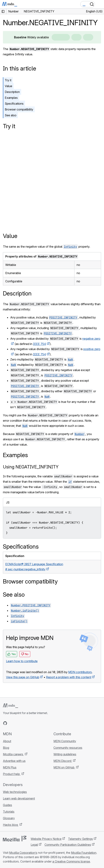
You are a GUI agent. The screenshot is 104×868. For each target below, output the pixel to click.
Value (8, 86)
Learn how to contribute (22, 661)
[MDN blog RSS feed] (31, 723)
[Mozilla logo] (15, 839)
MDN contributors (80, 672)
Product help (12, 774)
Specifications (14, 104)
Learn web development (19, 798)
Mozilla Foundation (84, 853)
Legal (34, 845)
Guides (7, 805)
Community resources (68, 748)
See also (11, 115)
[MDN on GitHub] (5, 723)
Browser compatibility (19, 109)
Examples (11, 98)
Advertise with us (14, 761)
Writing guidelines (65, 754)
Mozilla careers (13, 754)
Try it (8, 80)
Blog (6, 748)
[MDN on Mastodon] (25, 723)
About (7, 741)
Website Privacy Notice (46, 839)
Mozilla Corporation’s (23, 853)
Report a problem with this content (69, 677)
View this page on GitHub (23, 677)
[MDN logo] (10, 706)
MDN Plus (10, 767)
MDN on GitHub (64, 767)
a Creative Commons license (71, 861)
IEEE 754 (40, 344)
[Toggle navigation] (100, 4)
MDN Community (65, 741)
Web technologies (15, 792)
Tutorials (9, 812)
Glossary (9, 818)
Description (12, 92)
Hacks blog (11, 825)
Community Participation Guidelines (68, 845)
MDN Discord (63, 761)
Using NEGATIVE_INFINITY (31, 467)
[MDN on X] (18, 723)
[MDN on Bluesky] (12, 723)
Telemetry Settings (80, 839)
